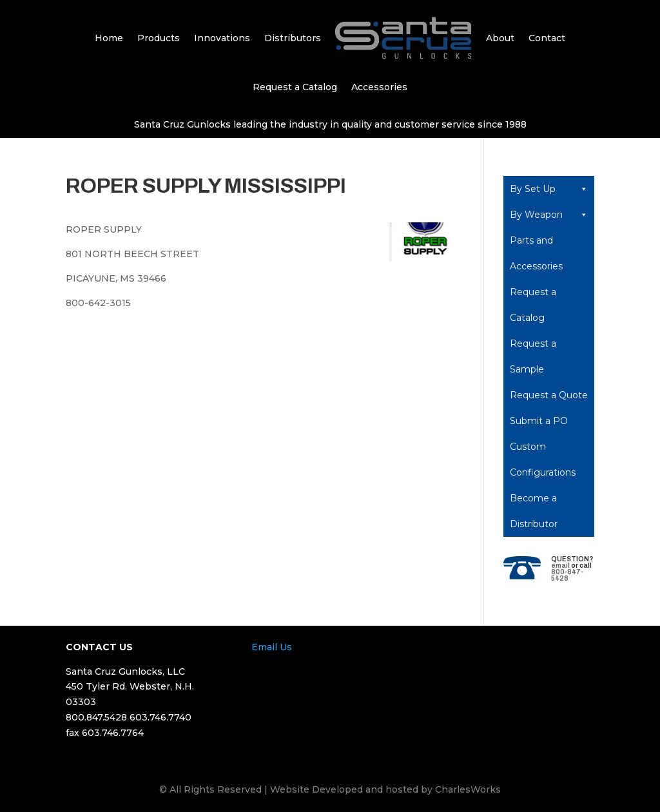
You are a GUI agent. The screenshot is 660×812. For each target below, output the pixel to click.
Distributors (293, 38)
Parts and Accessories (536, 253)
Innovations (222, 38)
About (500, 38)
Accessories (379, 87)
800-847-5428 (567, 575)
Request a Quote (549, 395)
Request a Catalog (295, 87)
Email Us (272, 647)
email (560, 565)
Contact (547, 38)
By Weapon (549, 215)
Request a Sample (533, 356)
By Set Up (549, 189)
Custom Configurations (543, 459)
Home (109, 38)
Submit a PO (539, 421)
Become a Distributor (534, 511)
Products (159, 38)
